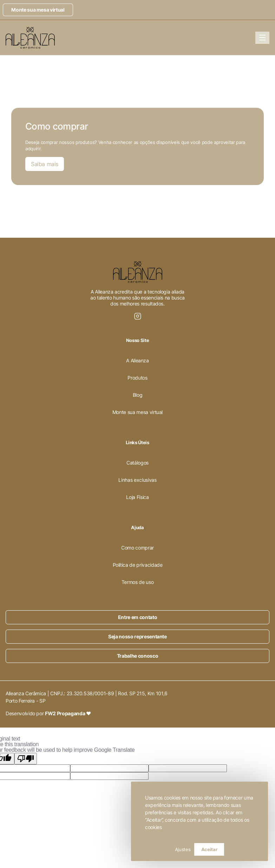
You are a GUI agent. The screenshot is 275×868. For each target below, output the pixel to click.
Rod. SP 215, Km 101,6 (143, 693)
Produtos (137, 378)
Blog (138, 395)
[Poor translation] (26, 759)
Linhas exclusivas (137, 480)
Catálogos (137, 463)
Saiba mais (45, 164)
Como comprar (137, 548)
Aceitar (209, 849)
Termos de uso (137, 582)
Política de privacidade (138, 565)
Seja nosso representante (137, 636)
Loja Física (137, 497)
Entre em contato (137, 617)
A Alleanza (137, 360)
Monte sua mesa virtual (38, 10)
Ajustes (183, 849)
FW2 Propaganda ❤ (68, 713)
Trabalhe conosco (137, 656)
